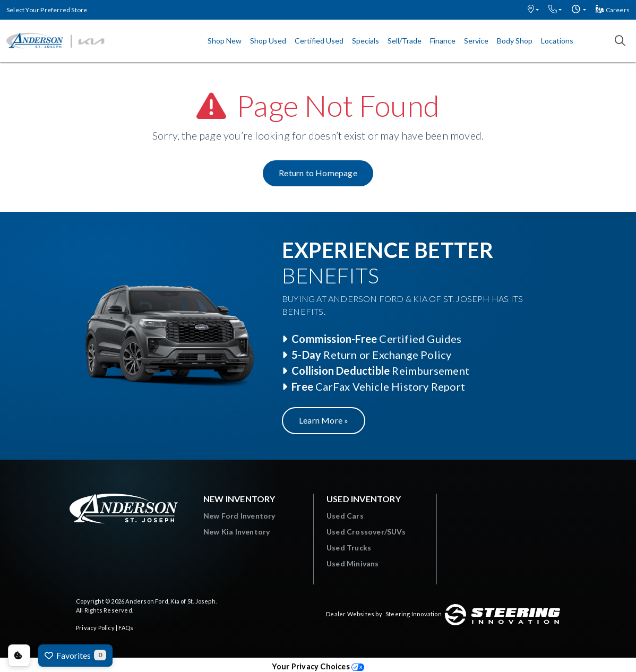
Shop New (225, 41)
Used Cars (345, 516)
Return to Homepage (318, 173)
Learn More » (324, 420)
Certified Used (319, 41)
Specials (366, 41)
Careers (613, 10)
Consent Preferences (19, 656)
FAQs (126, 628)
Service (476, 41)
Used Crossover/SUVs (366, 532)
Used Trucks (349, 548)
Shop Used (268, 41)
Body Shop (515, 41)
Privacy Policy (95, 628)
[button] (533, 10)
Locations (557, 41)
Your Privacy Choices (318, 666)
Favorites (75, 655)
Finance (443, 41)
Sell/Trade (405, 41)
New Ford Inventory (239, 516)
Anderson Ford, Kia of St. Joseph (170, 601)
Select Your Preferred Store (47, 10)
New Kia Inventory (237, 532)
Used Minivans (353, 563)
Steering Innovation (414, 614)
